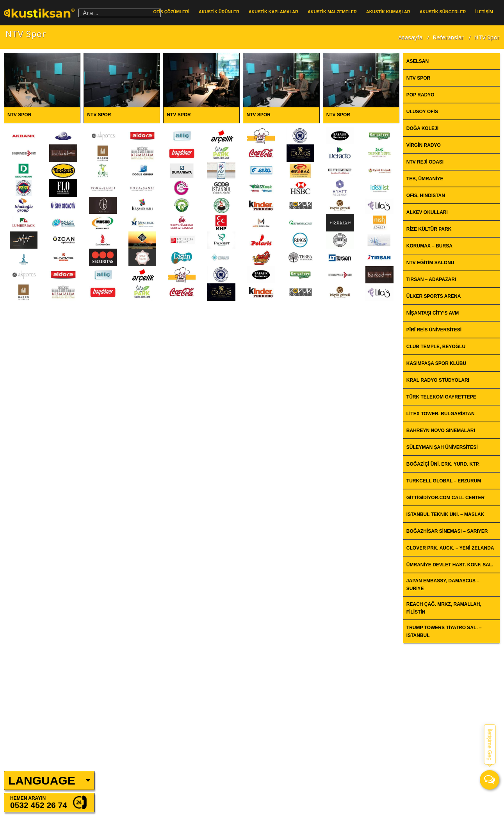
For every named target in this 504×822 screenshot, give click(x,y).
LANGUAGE (42, 780)
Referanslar (448, 37)
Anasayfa (410, 37)
